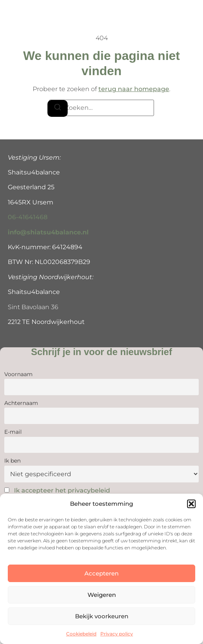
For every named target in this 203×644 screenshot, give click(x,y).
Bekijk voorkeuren (102, 616)
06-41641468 (28, 217)
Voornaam (18, 374)
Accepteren (101, 573)
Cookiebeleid (81, 634)
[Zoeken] (58, 108)
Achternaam (21, 403)
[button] (191, 504)
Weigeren (102, 595)
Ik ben (12, 461)
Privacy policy (117, 634)
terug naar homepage (134, 89)
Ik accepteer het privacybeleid (62, 490)
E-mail (13, 432)
